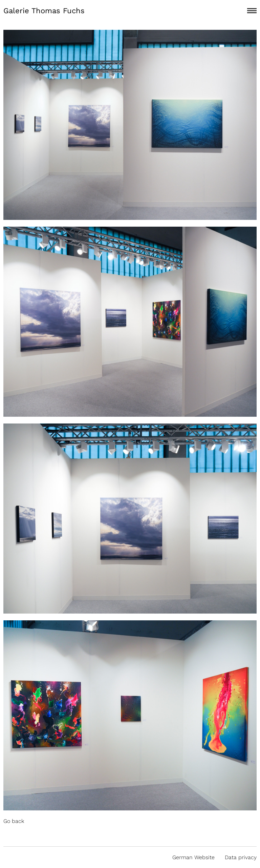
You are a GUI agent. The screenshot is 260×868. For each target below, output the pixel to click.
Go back (14, 821)
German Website (193, 857)
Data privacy (241, 857)
